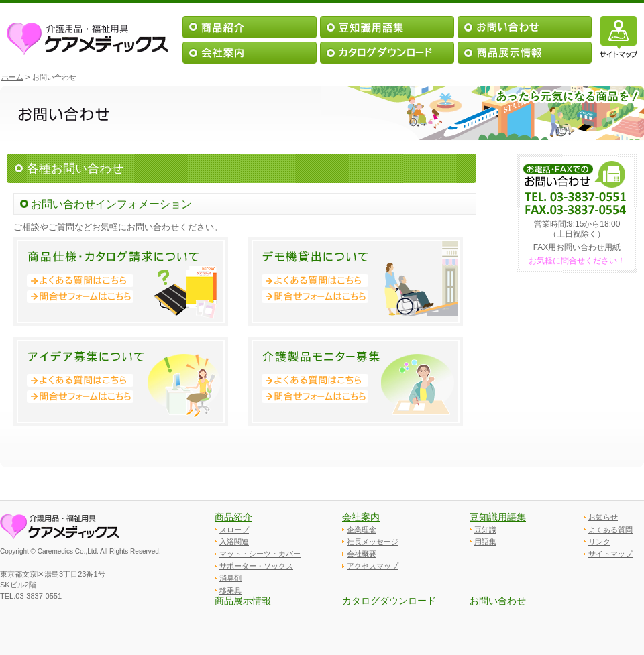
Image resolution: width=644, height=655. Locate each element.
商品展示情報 (243, 601)
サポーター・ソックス (256, 566)
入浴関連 (234, 542)
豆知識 (485, 530)
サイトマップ (610, 554)
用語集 (485, 542)
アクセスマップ (373, 566)
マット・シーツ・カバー (260, 554)
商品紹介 (233, 517)
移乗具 (230, 591)
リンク (599, 542)
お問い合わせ (498, 601)
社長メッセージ (373, 542)
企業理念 (362, 530)
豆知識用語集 (498, 517)
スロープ (234, 530)
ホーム (12, 77)
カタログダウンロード (389, 601)
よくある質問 (610, 530)
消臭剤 (230, 578)
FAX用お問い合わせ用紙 (577, 247)
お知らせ (603, 517)
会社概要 (362, 554)
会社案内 (361, 517)
